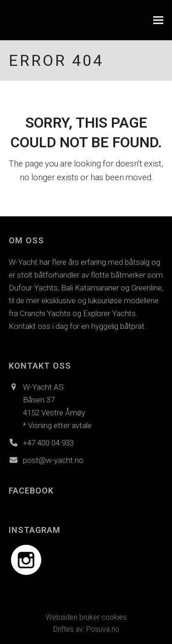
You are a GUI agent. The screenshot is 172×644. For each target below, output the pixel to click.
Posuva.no (103, 629)
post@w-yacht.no (53, 460)
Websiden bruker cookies (86, 617)
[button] (158, 20)
